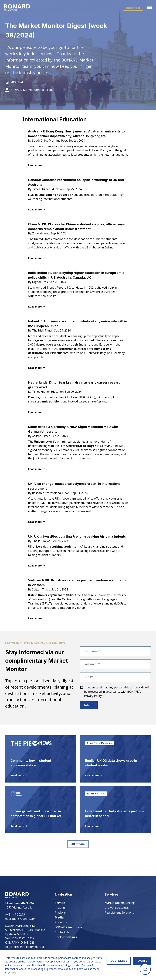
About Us (61, 922)
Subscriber (132, 8)
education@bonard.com (21, 919)
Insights (60, 908)
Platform (61, 913)
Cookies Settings (66, 937)
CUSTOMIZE (119, 961)
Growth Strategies (117, 908)
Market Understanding (120, 903)
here (14, 973)
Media (59, 917)
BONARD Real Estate (68, 927)
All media (78, 862)
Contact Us (62, 932)
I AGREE (142, 961)
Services (60, 903)
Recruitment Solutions (119, 913)
